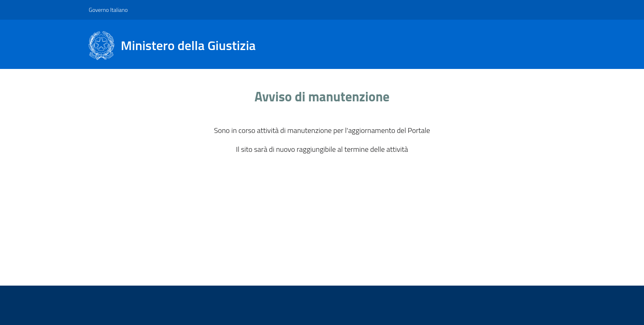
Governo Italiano (108, 10)
